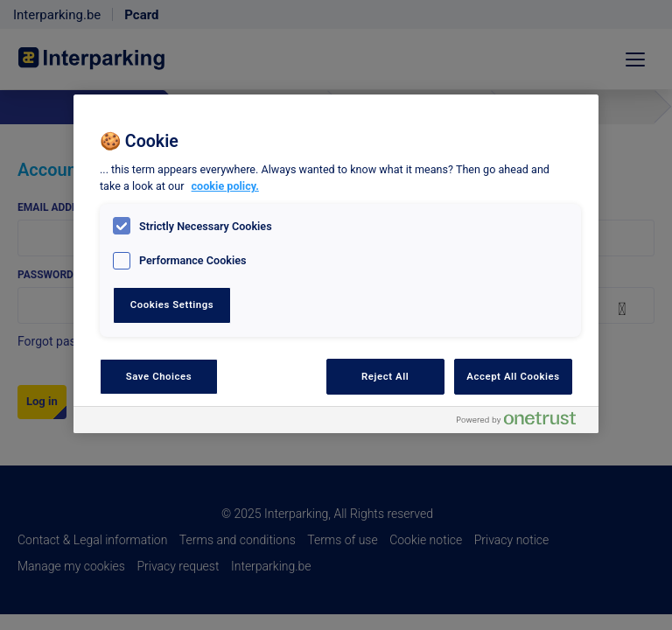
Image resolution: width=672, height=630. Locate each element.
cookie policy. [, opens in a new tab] (225, 186)
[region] (336, 264)
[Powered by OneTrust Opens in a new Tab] (523, 422)
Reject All (385, 376)
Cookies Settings (172, 304)
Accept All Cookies (513, 376)
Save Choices (159, 376)
